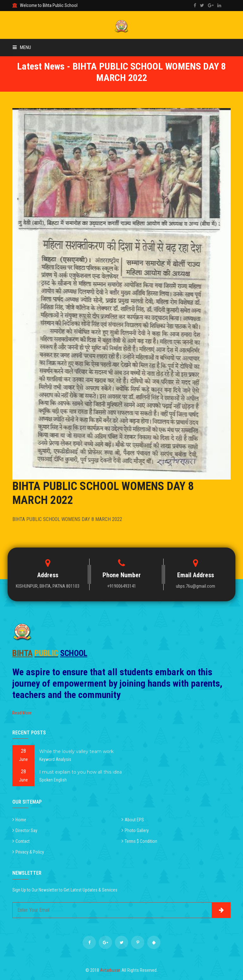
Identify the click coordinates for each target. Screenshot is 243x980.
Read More (22, 713)
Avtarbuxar (110, 970)
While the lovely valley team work (76, 751)
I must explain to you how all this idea (81, 772)
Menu (22, 47)
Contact (23, 841)
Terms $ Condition (141, 841)
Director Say (26, 830)
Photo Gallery (137, 830)
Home (21, 820)
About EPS (134, 820)
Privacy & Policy (30, 852)
